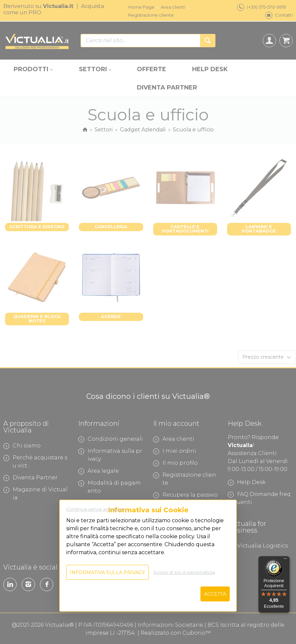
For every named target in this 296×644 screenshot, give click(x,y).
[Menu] (285, 560)
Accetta (215, 594)
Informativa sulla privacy (108, 572)
